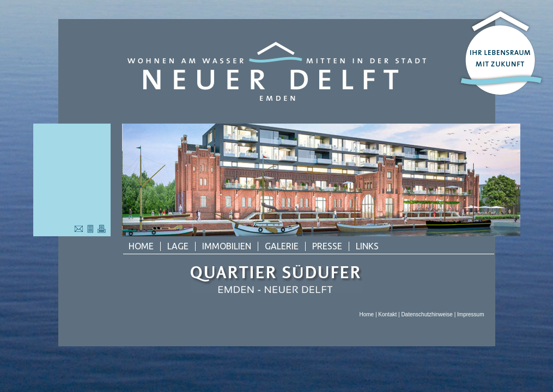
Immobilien (227, 246)
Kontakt (387, 314)
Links (367, 246)
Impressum (470, 314)
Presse (327, 246)
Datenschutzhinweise (427, 314)
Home (141, 246)
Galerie (282, 246)
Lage (178, 246)
